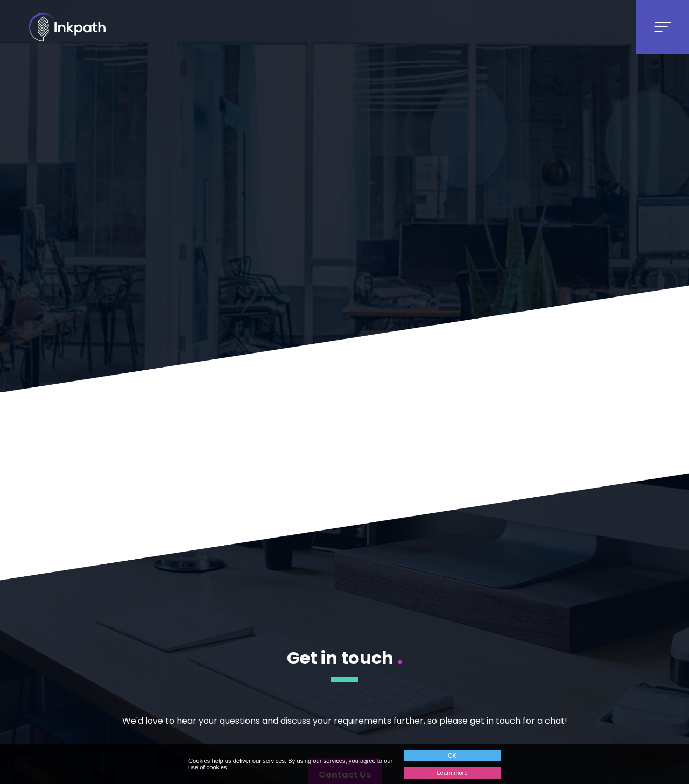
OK (452, 755)
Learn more (452, 773)
